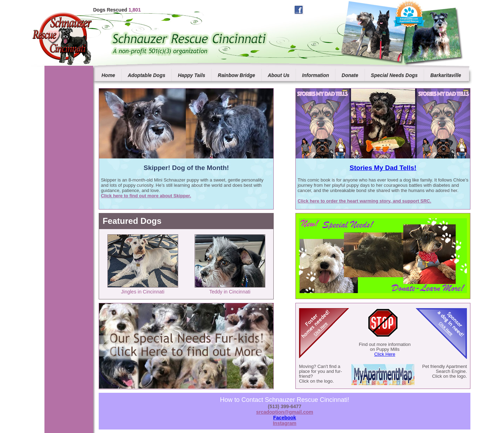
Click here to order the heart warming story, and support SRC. (364, 201)
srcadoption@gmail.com (285, 412)
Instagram (285, 423)
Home (108, 75)
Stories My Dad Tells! (383, 168)
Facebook (285, 418)
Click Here (385, 354)
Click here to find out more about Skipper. (146, 196)
